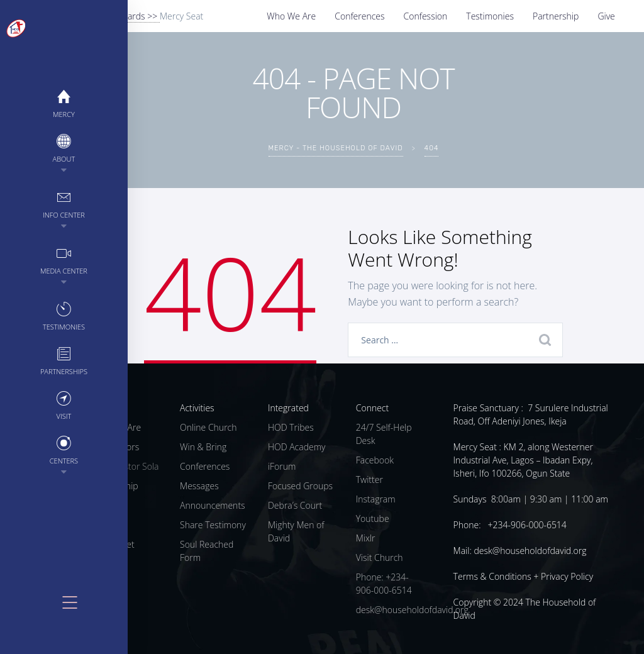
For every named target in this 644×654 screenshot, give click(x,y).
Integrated (288, 408)
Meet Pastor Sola (125, 466)
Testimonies (490, 16)
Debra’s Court (295, 505)
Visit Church (380, 557)
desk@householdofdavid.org (412, 610)
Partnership (556, 16)
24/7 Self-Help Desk (384, 434)
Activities (197, 408)
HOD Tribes (291, 427)
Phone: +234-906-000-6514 (384, 584)
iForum (282, 466)
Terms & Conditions (492, 576)
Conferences (359, 16)
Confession (426, 16)
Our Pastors (115, 447)
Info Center (32, 204)
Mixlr (366, 538)
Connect (372, 408)
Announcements (213, 505)
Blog (100, 564)
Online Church (208, 427)
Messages (199, 486)
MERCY (32, 103)
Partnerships (31, 361)
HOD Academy (297, 447)
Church (106, 408)
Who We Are (291, 16)
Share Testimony (213, 525)
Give (606, 16)
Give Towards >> (126, 16)
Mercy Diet (113, 544)
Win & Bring (203, 447)
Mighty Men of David (296, 531)
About (31, 148)
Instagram (376, 499)
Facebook (375, 460)
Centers (31, 450)
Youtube (373, 518)
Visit (31, 405)
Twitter (369, 479)
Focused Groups (300, 486)
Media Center (32, 260)
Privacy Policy (567, 576)
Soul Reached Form (207, 551)
